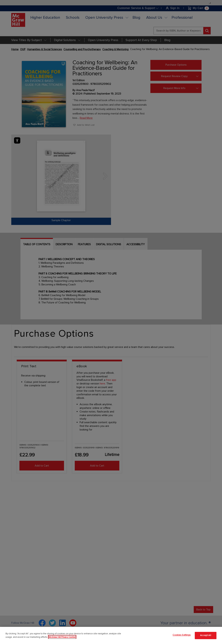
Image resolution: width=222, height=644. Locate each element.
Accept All (206, 635)
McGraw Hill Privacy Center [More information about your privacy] (62, 637)
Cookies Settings (182, 635)
